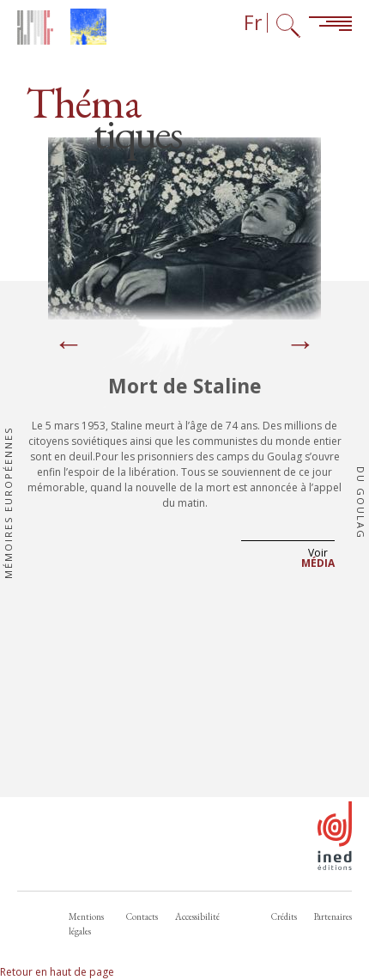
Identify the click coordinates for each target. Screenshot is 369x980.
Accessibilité (197, 916)
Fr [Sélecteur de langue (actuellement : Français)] (253, 23)
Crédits (284, 916)
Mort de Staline (185, 386)
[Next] (300, 345)
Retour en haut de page (57, 972)
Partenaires (333, 916)
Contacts (142, 916)
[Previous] (69, 345)
